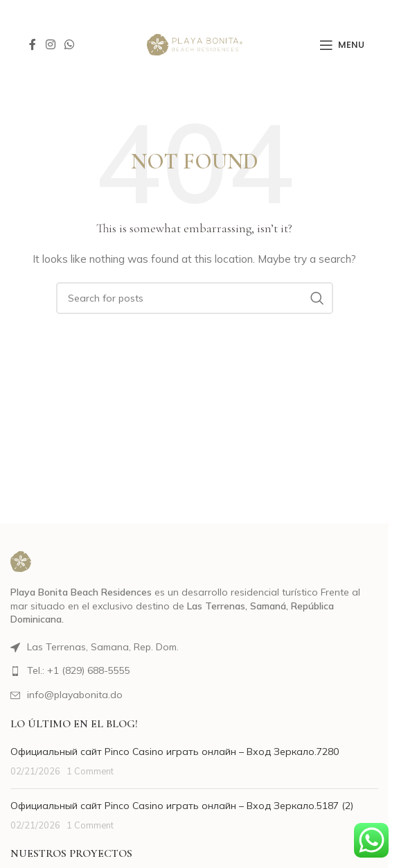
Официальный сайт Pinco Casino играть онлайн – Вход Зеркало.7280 (175, 752)
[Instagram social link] (50, 44)
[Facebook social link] (33, 44)
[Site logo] (195, 44)
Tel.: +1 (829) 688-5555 (79, 670)
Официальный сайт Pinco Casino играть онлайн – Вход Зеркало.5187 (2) (182, 806)
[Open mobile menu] (342, 45)
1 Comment (90, 771)
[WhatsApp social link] (69, 44)
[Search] (195, 298)
